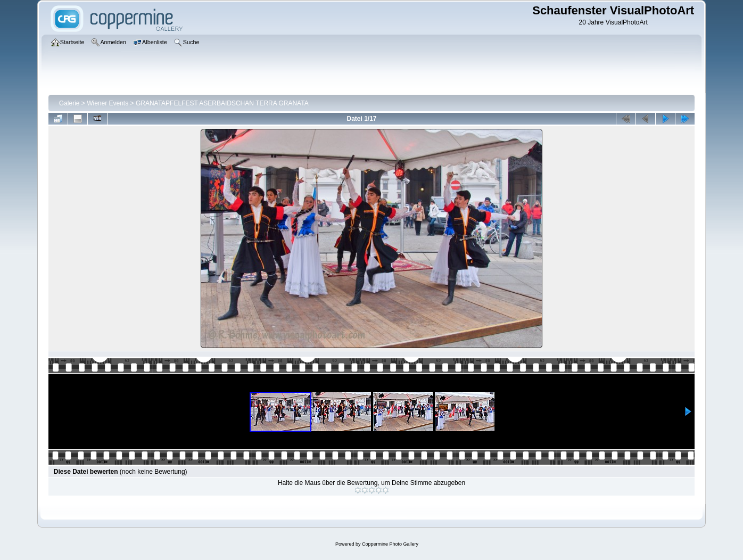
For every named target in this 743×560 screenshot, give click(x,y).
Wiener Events (108, 103)
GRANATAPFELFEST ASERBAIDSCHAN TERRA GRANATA (222, 103)
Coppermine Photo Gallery (390, 544)
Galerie (69, 103)
